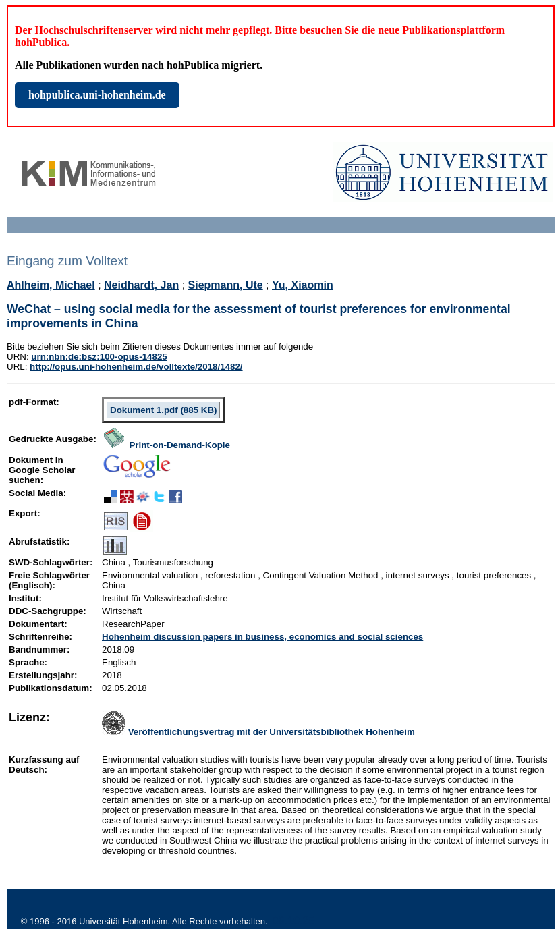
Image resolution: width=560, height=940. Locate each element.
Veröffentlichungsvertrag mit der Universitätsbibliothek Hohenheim (272, 732)
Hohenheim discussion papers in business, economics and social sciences (262, 637)
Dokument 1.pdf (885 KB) (163, 410)
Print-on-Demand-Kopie (179, 445)
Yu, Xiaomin (303, 285)
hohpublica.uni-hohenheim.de (97, 95)
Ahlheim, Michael (51, 285)
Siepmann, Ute (226, 285)
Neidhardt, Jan (141, 285)
